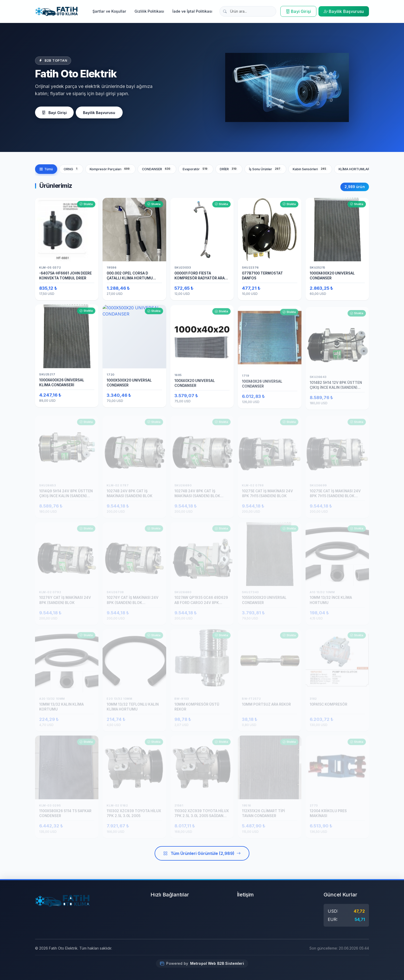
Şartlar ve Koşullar (109, 11)
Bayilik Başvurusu (344, 11)
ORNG (71, 169)
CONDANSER (157, 169)
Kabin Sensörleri (310, 169)
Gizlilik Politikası (149, 11)
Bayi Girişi (298, 11)
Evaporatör (196, 169)
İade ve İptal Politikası (192, 11)
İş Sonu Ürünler (265, 169)
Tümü (46, 169)
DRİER (229, 169)
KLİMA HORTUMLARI (359, 169)
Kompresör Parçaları (110, 169)
